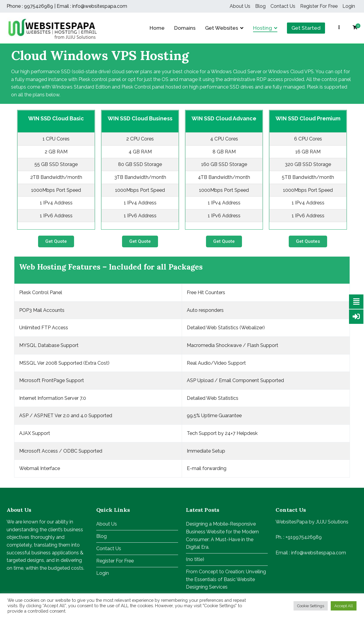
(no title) (195, 559)
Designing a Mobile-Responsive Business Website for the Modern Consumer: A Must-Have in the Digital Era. (222, 535)
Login (349, 6)
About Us (240, 6)
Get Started (306, 28)
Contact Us (283, 6)
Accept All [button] (344, 606)
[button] (56, 241)
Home (157, 28)
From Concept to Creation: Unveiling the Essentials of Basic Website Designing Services (226, 579)
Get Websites (222, 28)
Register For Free (319, 6)
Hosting (263, 28)
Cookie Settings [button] (311, 606)
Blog (260, 6)
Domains (185, 28)
